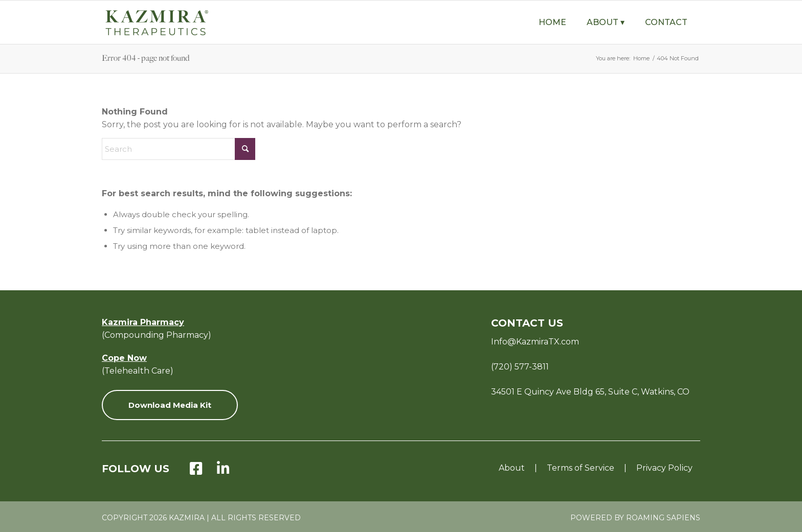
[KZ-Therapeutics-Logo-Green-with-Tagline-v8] (181, 22)
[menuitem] (552, 22)
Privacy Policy (664, 468)
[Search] (179, 149)
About (512, 468)
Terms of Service (581, 468)
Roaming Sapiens (663, 518)
